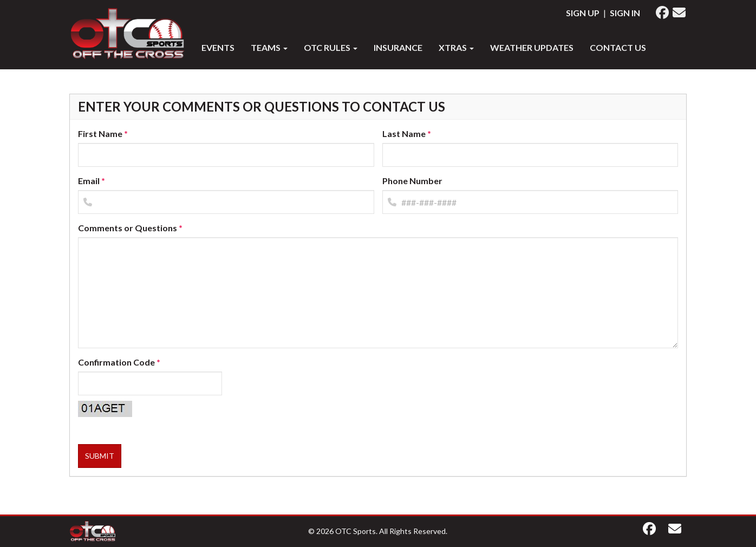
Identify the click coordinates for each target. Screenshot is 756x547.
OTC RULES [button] (331, 47)
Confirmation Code (116, 362)
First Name (100, 134)
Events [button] (218, 47)
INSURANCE (398, 47)
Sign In (625, 13)
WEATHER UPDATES (532, 47)
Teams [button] (269, 47)
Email (89, 181)
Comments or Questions (128, 228)
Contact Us (618, 47)
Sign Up (583, 13)
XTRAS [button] (456, 47)
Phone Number (412, 181)
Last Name (404, 134)
